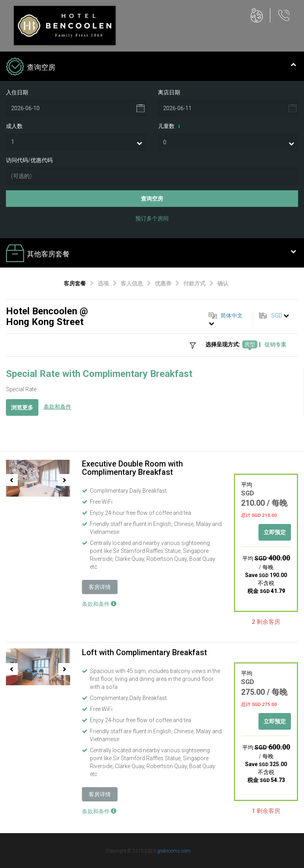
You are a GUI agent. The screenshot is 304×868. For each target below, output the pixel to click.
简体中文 (232, 315)
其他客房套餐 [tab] (151, 254)
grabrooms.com (174, 851)
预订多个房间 (152, 218)
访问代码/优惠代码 (29, 160)
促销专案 (275, 344)
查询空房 (152, 199)
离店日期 (169, 92)
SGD (277, 315)
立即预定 (275, 532)
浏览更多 (22, 407)
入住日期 (17, 92)
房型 (250, 344)
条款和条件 (57, 407)
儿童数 (170, 126)
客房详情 (100, 587)
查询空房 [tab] (151, 67)
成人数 (14, 126)
